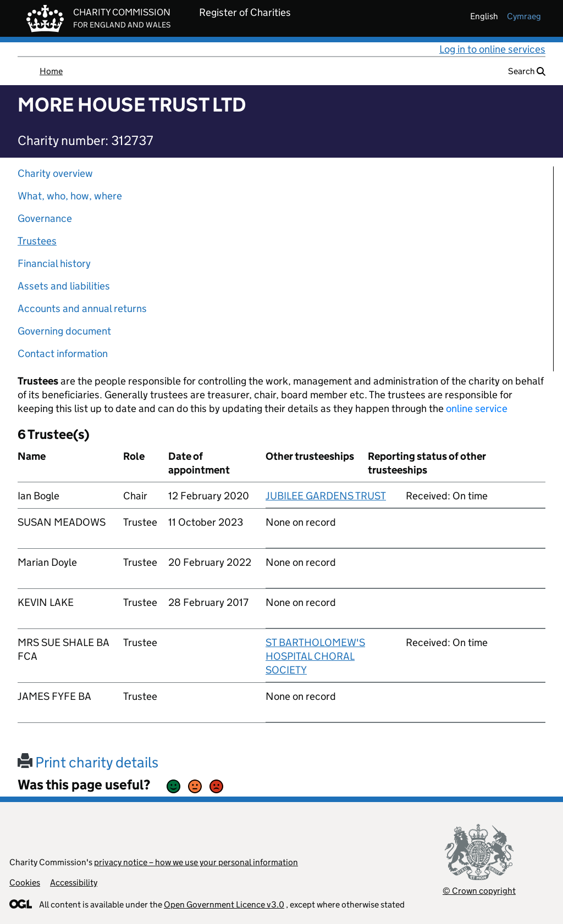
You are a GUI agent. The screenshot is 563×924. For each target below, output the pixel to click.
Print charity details (88, 762)
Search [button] (527, 71)
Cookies (25, 883)
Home (51, 71)
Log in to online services (492, 49)
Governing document (64, 331)
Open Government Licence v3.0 (224, 904)
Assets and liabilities (64, 286)
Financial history (54, 263)
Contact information (63, 354)
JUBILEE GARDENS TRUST (326, 496)
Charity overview (55, 173)
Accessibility (74, 883)
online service (477, 408)
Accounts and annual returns (82, 308)
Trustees (37, 241)
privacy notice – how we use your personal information (196, 862)
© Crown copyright (479, 891)
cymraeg (524, 16)
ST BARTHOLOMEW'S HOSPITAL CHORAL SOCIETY (315, 656)
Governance (45, 218)
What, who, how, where (70, 196)
